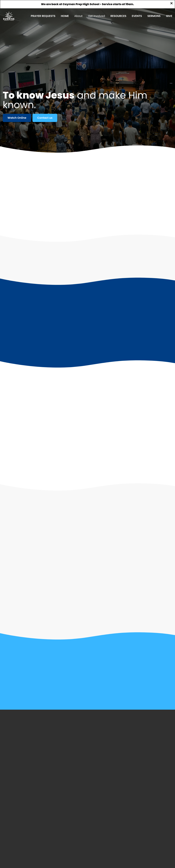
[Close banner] (171, 4)
